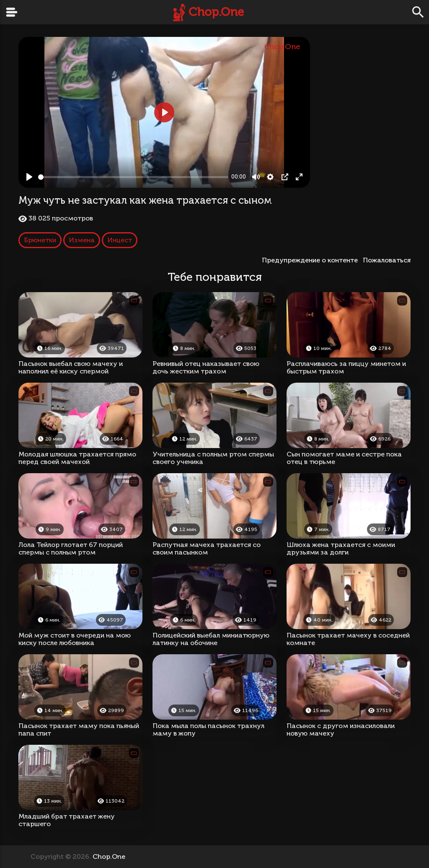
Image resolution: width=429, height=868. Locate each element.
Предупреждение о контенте (311, 260)
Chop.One (216, 12)
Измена (82, 240)
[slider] (133, 177)
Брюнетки (40, 240)
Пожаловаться (387, 260)
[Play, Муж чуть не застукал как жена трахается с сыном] (29, 177)
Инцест (120, 240)
